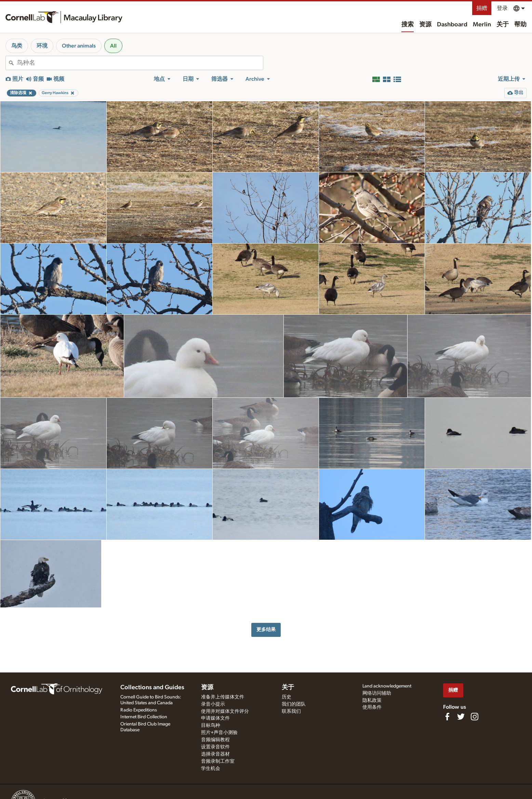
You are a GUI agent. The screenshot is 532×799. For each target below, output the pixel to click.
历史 (287, 697)
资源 (425, 25)
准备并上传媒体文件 (223, 697)
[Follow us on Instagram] (475, 717)
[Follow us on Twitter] (461, 717)
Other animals (79, 46)
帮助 (520, 25)
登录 (502, 8)
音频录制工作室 (218, 761)
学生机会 (211, 769)
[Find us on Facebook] (447, 717)
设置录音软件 (215, 747)
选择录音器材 (215, 754)
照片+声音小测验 (219, 733)
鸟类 (17, 46)
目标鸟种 (211, 725)
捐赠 (482, 8)
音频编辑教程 (215, 740)
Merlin (482, 25)
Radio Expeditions (139, 710)
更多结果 (266, 630)
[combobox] (140, 63)
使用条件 (372, 707)
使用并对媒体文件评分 (225, 711)
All (113, 46)
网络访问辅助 (377, 693)
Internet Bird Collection (144, 717)
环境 (42, 46)
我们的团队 (294, 704)
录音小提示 (213, 704)
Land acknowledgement (387, 686)
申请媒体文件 (215, 718)
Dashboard (452, 25)
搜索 (408, 25)
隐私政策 (372, 700)
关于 (503, 25)
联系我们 (291, 711)
